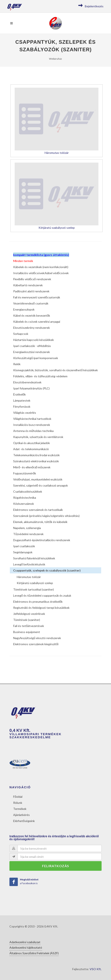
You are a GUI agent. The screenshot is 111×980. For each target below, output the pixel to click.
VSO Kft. (96, 969)
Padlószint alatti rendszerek (31, 291)
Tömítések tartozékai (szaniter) (34, 589)
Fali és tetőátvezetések (29, 626)
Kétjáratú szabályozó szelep (35, 583)
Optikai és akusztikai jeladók (32, 443)
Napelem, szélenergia (27, 528)
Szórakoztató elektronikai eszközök (36, 461)
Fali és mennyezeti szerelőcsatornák (37, 297)
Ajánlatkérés (21, 815)
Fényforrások (22, 407)
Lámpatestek (22, 400)
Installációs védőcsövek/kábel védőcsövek (41, 273)
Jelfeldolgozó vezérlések (29, 614)
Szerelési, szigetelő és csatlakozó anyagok (41, 485)
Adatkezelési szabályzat (25, 942)
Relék (17, 364)
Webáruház (55, 59)
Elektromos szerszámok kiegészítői (36, 644)
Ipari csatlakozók (24, 546)
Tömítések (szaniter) (27, 620)
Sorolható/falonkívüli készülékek (34, 558)
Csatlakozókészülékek (28, 491)
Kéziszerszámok (24, 504)
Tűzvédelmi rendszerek (28, 534)
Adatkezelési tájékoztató (26, 947)
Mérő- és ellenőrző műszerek (32, 467)
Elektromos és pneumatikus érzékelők (38, 602)
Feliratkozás (56, 866)
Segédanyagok (23, 552)
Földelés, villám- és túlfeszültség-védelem (40, 376)
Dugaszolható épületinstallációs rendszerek (42, 540)
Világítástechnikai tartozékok (32, 419)
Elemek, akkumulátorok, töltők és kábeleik (40, 522)
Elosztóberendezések (27, 382)
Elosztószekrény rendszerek (32, 328)
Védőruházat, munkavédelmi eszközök (38, 479)
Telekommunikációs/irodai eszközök (36, 455)
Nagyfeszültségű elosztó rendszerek (37, 638)
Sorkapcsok (21, 334)
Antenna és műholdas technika (33, 431)
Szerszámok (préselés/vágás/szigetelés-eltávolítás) (46, 516)
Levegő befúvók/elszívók (29, 564)
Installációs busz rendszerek (32, 425)
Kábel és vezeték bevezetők (32, 315)
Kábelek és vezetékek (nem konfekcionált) (41, 267)
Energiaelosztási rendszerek (32, 352)
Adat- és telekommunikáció (31, 449)
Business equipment (27, 632)
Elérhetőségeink (24, 821)
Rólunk (18, 803)
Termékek (20, 809)
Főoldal (18, 797)
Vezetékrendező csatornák (31, 303)
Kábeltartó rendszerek (28, 285)
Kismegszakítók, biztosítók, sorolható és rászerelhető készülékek (55, 370)
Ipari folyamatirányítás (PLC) (31, 388)
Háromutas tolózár (29, 577)
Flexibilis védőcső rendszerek (32, 279)
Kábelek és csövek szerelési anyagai (37, 322)
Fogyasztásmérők (25, 473)
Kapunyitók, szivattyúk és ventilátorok (38, 437)
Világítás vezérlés (25, 413)
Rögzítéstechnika (25, 498)
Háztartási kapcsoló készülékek (34, 340)
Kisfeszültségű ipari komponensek (36, 358)
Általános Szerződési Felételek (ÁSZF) (34, 953)
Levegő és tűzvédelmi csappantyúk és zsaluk (42, 595)
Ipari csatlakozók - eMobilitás (32, 346)
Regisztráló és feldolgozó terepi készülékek (41, 608)
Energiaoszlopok (24, 309)
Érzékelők (19, 394)
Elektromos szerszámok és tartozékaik (38, 510)
